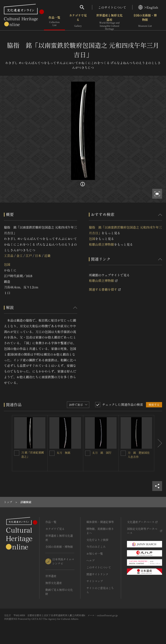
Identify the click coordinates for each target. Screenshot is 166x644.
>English (148, 7)
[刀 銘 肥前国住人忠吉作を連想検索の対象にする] (123, 453)
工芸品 (9, 256)
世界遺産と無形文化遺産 (109, 22)
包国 (7, 264)
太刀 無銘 (63, 453)
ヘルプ (90, 560)
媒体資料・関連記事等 (100, 522)
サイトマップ (95, 581)
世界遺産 (51, 576)
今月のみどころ (96, 547)
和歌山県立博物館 (101, 244)
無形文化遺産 (54, 583)
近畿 (47, 256)
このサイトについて (112, 7)
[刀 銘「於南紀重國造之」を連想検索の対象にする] (17, 453)
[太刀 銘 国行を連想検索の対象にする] (88, 453)
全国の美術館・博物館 (145, 22)
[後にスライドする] (158, 443)
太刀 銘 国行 (102, 453)
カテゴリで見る (78, 22)
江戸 (29, 256)
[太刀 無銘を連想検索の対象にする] (52, 453)
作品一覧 (54, 22)
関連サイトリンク (97, 574)
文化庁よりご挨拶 (97, 540)
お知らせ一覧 (95, 554)
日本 (38, 256)
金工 (19, 256)
